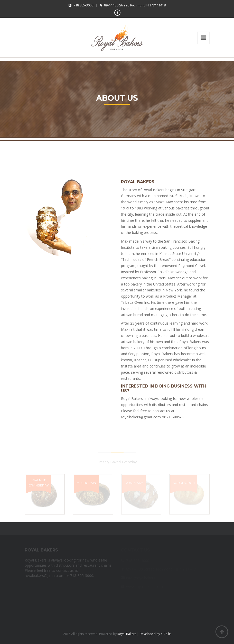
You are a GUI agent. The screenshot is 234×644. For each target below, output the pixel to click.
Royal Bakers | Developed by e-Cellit (144, 634)
